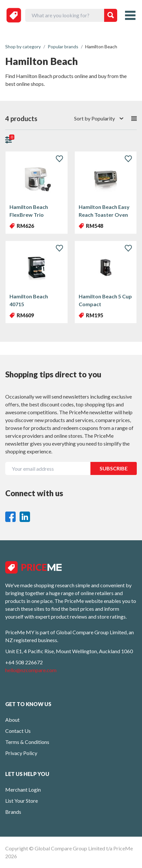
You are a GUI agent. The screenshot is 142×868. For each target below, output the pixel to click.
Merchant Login (23, 789)
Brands (13, 812)
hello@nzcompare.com (31, 670)
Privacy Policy (21, 753)
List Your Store (22, 801)
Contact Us (18, 731)
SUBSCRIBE (114, 468)
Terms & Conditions (27, 742)
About (12, 720)
